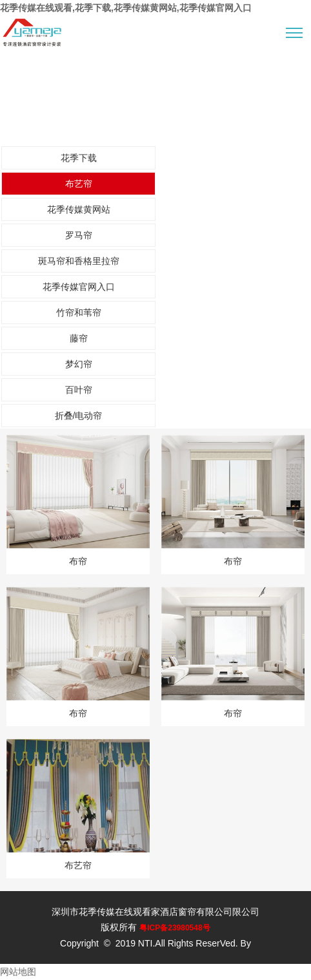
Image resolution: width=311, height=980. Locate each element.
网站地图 (18, 972)
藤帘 (79, 338)
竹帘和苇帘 (79, 312)
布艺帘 (79, 184)
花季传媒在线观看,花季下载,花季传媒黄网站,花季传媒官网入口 (126, 8)
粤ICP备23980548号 (175, 928)
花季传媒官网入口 (79, 287)
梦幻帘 (79, 364)
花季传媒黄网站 (79, 209)
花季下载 (79, 158)
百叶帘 (79, 390)
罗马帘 (79, 235)
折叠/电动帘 (79, 416)
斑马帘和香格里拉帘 (79, 261)
